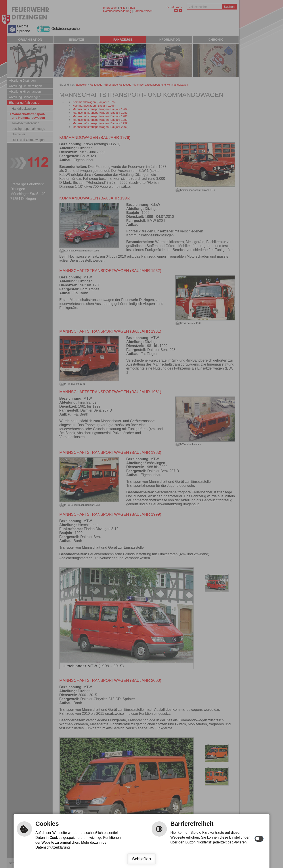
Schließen (141, 859)
